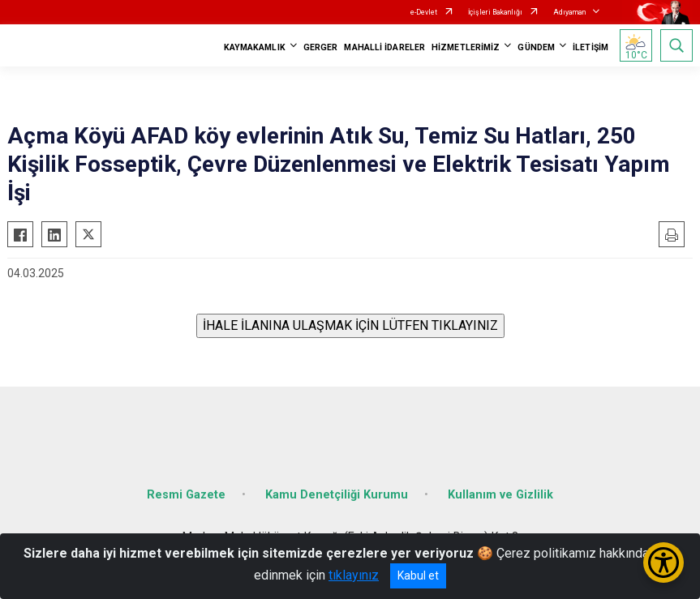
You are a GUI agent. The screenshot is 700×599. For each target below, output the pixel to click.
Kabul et (418, 575)
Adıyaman (569, 12)
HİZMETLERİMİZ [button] (466, 47)
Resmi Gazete (186, 495)
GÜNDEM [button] (536, 47)
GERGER (321, 47)
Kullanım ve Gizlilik (500, 495)
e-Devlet (424, 12)
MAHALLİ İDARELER (384, 47)
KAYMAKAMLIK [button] (255, 47)
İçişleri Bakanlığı (495, 12)
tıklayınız (354, 575)
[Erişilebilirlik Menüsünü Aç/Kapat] (663, 563)
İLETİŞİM (590, 47)
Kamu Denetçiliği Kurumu (337, 495)
